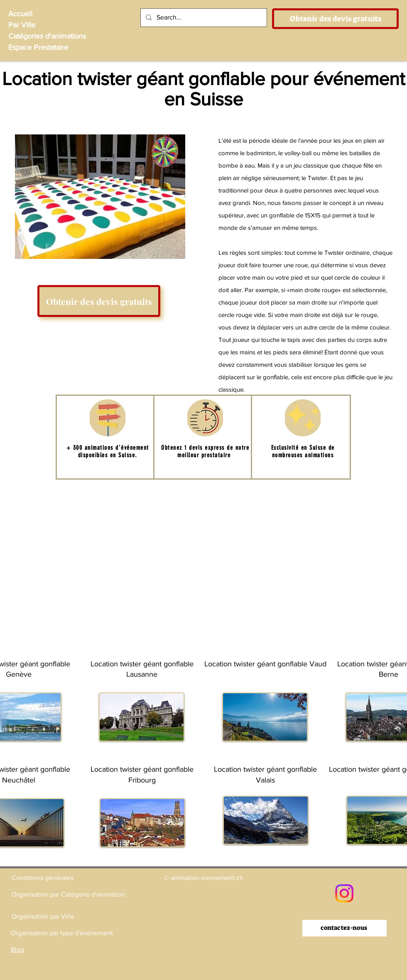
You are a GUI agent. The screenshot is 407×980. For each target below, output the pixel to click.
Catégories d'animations (47, 36)
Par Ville (22, 25)
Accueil (20, 14)
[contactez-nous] (344, 928)
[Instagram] (344, 893)
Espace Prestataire (38, 47)
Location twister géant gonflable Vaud (265, 664)
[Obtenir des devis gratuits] (335, 19)
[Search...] (203, 18)
